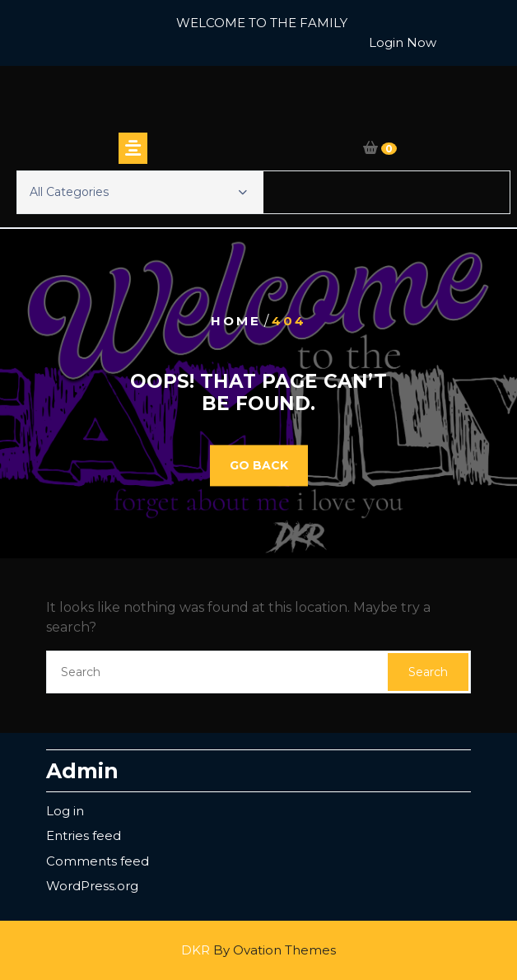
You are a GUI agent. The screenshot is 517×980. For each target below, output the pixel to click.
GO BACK (259, 465)
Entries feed (84, 835)
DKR (258, 950)
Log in (65, 811)
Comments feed (98, 861)
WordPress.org (92, 886)
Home (236, 321)
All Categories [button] (138, 192)
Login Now (403, 42)
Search (428, 672)
